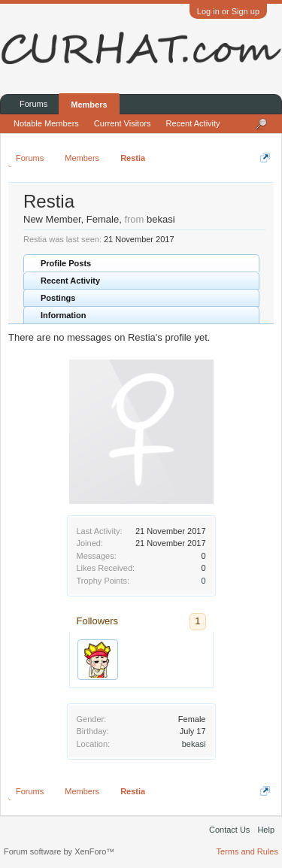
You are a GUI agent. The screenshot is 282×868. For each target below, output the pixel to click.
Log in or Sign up (228, 11)
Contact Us (229, 830)
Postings (58, 298)
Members (89, 105)
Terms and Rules (247, 851)
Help (266, 830)
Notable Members (46, 123)
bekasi (194, 744)
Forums (33, 104)
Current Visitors (123, 123)
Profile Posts (66, 263)
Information (64, 315)
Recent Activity (70, 281)
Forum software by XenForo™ (59, 851)
